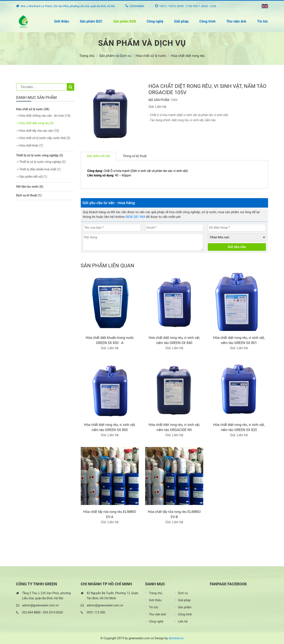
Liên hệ (183, 621)
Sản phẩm (185, 607)
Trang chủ (156, 593)
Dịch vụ (183, 593)
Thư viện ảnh (236, 21)
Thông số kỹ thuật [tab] (135, 156)
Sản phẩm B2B (125, 21)
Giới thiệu (61, 21)
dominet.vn (176, 638)
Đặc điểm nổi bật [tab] (99, 156)
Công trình (207, 21)
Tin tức (263, 21)
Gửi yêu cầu (237, 247)
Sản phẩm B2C (91, 21)
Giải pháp (181, 21)
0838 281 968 (135, 217)
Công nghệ (155, 21)
